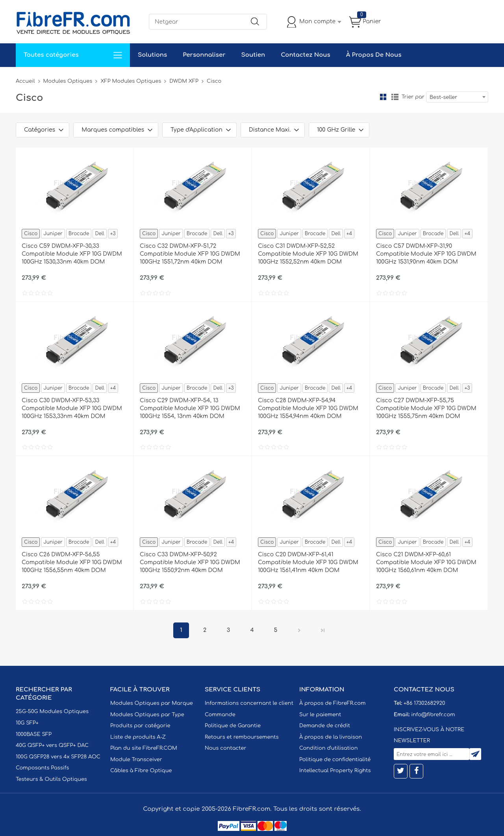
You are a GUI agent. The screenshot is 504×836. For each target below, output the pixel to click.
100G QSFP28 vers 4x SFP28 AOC (58, 757)
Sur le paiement (320, 715)
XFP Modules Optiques (131, 81)
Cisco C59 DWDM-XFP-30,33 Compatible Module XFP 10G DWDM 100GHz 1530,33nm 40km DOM (72, 254)
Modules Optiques (68, 81)
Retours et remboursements (242, 737)
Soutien (253, 55)
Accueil (25, 81)
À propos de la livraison (331, 737)
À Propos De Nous (374, 55)
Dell (99, 234)
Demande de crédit (325, 726)
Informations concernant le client (249, 703)
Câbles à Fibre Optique (141, 771)
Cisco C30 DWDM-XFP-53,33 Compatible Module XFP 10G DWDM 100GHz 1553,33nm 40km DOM (72, 408)
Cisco (31, 234)
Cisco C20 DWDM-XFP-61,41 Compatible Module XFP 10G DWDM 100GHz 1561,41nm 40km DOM (308, 562)
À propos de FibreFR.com (332, 703)
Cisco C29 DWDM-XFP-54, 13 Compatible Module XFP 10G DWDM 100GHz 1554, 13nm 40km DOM (190, 408)
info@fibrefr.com (433, 715)
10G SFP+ (27, 723)
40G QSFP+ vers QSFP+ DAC (52, 745)
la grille (383, 97)
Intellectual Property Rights (335, 771)
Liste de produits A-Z (138, 737)
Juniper (53, 234)
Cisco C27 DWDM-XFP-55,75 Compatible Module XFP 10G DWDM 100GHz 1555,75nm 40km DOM (426, 408)
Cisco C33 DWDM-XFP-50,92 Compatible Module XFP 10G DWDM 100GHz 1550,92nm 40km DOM (190, 562)
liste (395, 97)
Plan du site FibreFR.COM (144, 748)
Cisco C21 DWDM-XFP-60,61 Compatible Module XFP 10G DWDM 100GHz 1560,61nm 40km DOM (426, 562)
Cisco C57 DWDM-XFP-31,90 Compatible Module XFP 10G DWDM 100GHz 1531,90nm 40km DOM (426, 254)
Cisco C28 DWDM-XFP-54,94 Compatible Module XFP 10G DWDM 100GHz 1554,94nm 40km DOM (308, 408)
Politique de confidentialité (335, 760)
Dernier (323, 630)
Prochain (299, 630)
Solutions (152, 55)
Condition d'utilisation (328, 748)
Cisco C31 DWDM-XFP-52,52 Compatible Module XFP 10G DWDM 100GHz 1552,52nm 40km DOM (308, 254)
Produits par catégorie (140, 726)
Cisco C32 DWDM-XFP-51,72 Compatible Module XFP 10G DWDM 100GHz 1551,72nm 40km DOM (190, 254)
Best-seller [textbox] (443, 97)
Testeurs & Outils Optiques (51, 779)
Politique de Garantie (233, 726)
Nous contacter (225, 748)
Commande (220, 715)
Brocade (79, 234)
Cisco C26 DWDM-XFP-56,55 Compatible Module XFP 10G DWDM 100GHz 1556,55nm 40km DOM (72, 562)
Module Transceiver (136, 760)
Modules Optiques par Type (147, 715)
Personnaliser (204, 55)
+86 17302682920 (424, 703)
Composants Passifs (42, 768)
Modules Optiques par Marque (152, 703)
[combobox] (457, 97)
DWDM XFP (184, 81)
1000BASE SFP (34, 734)
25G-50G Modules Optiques (52, 712)
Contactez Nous (305, 55)
